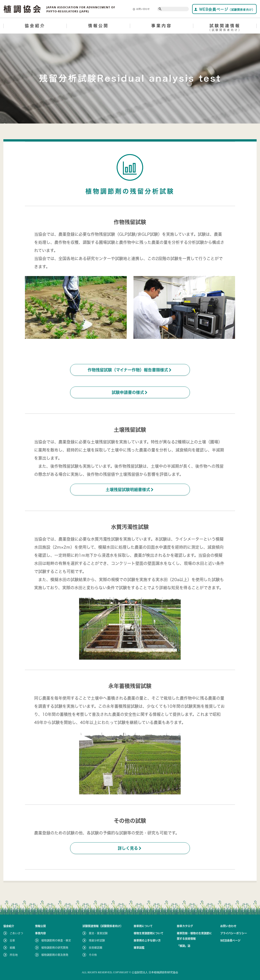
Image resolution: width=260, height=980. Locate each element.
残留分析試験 (97, 940)
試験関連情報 (225, 28)
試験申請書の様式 (130, 392)
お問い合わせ (141, 9)
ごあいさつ (16, 933)
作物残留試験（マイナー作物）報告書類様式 (130, 370)
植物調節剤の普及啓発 (55, 955)
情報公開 (98, 26)
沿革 (12, 940)
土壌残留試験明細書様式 (130, 490)
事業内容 (162, 26)
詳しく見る (130, 848)
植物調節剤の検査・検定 (56, 940)
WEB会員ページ (224, 9)
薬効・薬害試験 (98, 933)
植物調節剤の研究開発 (55, 948)
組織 (12, 948)
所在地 (14, 955)
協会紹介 (35, 26)
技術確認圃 (96, 948)
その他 (93, 955)
